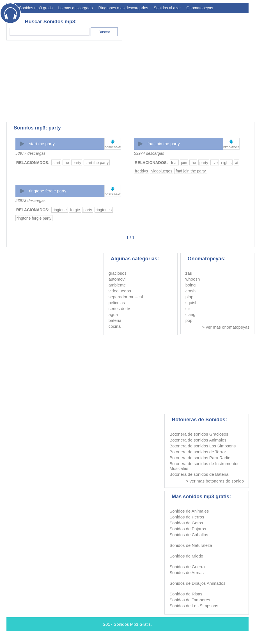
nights (226, 163)
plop (189, 297)
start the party (42, 144)
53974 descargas (149, 153)
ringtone (60, 210)
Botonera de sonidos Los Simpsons (203, 446)
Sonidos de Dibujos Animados (197, 583)
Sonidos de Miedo (186, 556)
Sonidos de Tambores (190, 600)
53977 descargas (30, 153)
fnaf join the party (164, 144)
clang (190, 314)
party (77, 163)
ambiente (117, 285)
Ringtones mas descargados (123, 8)
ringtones (104, 210)
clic (189, 309)
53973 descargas (30, 201)
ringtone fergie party (48, 191)
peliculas (117, 303)
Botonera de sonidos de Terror (198, 452)
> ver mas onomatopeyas (226, 327)
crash (191, 291)
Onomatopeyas (200, 8)
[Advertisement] (89, 81)
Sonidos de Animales (189, 511)
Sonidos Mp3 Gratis (132, 624)
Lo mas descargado (76, 8)
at (237, 163)
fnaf (174, 163)
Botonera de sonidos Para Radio (200, 458)
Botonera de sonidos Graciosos (199, 434)
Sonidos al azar (167, 8)
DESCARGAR (113, 147)
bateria (115, 320)
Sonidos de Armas (187, 573)
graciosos (118, 273)
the (66, 163)
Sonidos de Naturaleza (191, 545)
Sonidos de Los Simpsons (194, 606)
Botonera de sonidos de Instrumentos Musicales (204, 466)
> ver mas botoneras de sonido (215, 481)
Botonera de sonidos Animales (198, 440)
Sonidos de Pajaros (188, 529)
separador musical (126, 297)
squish (191, 303)
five (215, 163)
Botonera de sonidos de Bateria (199, 474)
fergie (75, 210)
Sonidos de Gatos (186, 523)
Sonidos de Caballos (189, 535)
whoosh (193, 279)
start (56, 163)
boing (191, 285)
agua (113, 314)
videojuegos (162, 171)
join (184, 163)
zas (189, 273)
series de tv (119, 309)
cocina (115, 326)
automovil (118, 279)
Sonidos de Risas (186, 594)
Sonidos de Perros (187, 517)
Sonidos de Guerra (187, 567)
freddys (141, 171)
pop (189, 320)
